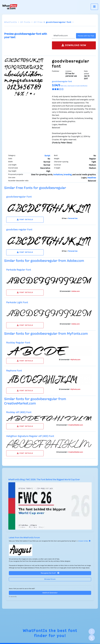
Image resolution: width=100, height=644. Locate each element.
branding (68, 175)
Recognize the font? (50, 573)
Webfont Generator (50, 593)
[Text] (63, 36)
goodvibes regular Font (19, 230)
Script (47, 156)
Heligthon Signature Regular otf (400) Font (30, 436)
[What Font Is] (10, 7)
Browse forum (50, 579)
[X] (92, 638)
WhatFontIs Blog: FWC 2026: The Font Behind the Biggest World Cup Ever (44, 480)
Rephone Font (14, 371)
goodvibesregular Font (19, 197)
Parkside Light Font (17, 302)
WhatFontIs (11, 22)
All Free (38, 22)
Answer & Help (85, 541)
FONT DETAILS (25, 220)
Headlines (92, 178)
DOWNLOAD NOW (74, 45)
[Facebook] (92, 632)
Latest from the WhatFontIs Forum (24, 538)
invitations (58, 175)
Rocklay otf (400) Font (19, 412)
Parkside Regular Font (19, 270)
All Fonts (25, 22)
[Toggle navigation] (94, 7)
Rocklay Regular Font (18, 343)
